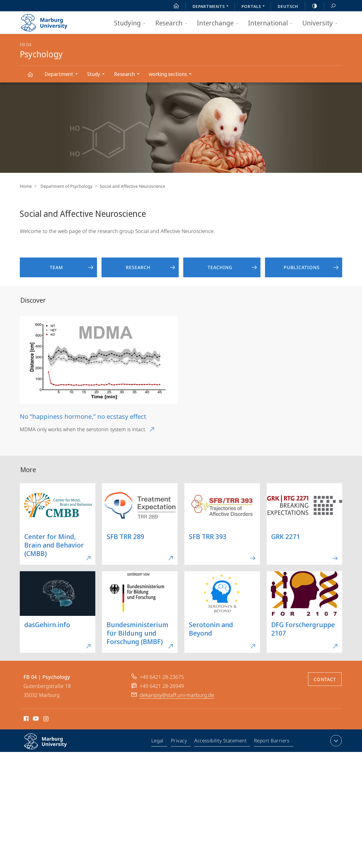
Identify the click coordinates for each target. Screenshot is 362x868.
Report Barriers (272, 742)
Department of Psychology (65, 186)
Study (98, 75)
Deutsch (288, 6)
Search (330, 6)
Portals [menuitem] (255, 7)
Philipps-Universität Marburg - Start (50, 21)
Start (173, 6)
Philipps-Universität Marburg (51, 746)
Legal (159, 742)
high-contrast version (311, 6)
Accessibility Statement (221, 742)
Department (63, 75)
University (322, 23)
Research (173, 23)
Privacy (180, 742)
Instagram (46, 719)
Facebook (26, 719)
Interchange (219, 23)
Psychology (33, 77)
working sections (172, 75)
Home (26, 186)
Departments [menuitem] (212, 7)
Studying (132, 23)
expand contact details (335, 741)
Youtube (35, 719)
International (272, 23)
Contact (325, 679)
